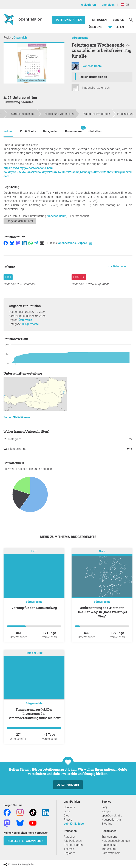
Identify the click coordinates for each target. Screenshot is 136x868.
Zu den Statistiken (15, 417)
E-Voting (107, 824)
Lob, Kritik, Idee (74, 824)
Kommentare (73, 129)
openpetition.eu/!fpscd (75, 243)
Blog (67, 815)
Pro (8, 277)
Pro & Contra (28, 131)
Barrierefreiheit (111, 853)
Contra (79, 277)
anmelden (108, 5)
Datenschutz (109, 845)
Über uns (69, 807)
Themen (69, 849)
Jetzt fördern (68, 785)
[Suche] (131, 19)
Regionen (70, 853)
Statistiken (95, 131)
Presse (68, 820)
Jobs (67, 811)
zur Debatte (116, 266)
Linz (34, 551)
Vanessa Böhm (92, 66)
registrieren (88, 5)
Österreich (20, 38)
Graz (102, 551)
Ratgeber (69, 837)
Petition (8, 131)
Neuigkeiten (51, 131)
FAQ (104, 807)
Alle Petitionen (73, 841)
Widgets (107, 811)
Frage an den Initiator (20, 221)
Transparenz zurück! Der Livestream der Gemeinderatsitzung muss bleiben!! (34, 714)
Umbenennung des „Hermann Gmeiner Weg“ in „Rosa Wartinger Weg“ (102, 612)
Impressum (109, 849)
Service (118, 20)
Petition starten (69, 20)
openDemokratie (112, 815)
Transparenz (109, 837)
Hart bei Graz (34, 653)
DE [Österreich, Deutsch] (125, 5)
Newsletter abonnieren (25, 841)
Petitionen (99, 20)
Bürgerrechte (80, 38)
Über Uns (96, 27)
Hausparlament (111, 820)
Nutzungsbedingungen (116, 841)
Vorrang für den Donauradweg (34, 608)
